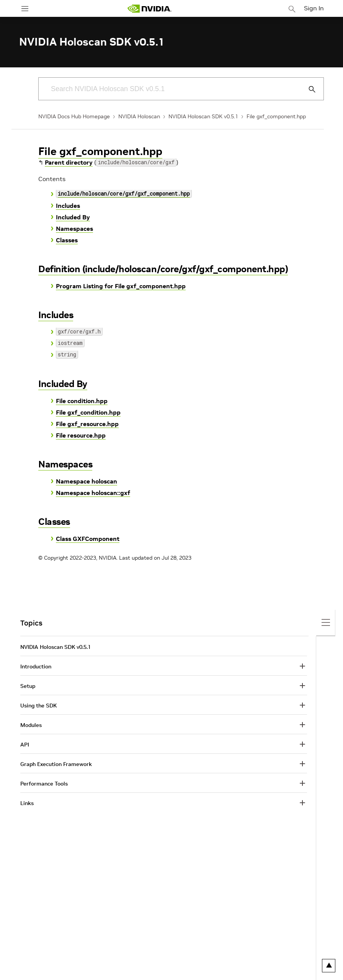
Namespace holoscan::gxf (93, 493)
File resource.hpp (81, 435)
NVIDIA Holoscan (139, 116)
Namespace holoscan (87, 481)
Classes (67, 240)
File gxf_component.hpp (276, 116)
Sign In (314, 8)
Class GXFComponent (88, 539)
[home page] (149, 9)
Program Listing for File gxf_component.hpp (121, 286)
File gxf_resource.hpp (87, 424)
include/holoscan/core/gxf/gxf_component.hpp (124, 194)
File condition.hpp (82, 401)
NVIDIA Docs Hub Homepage (74, 116)
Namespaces (74, 229)
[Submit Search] (308, 89)
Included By (73, 217)
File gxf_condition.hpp (88, 412)
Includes (68, 206)
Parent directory (69, 162)
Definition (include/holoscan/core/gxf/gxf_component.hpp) (163, 269)
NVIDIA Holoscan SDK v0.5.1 (203, 116)
